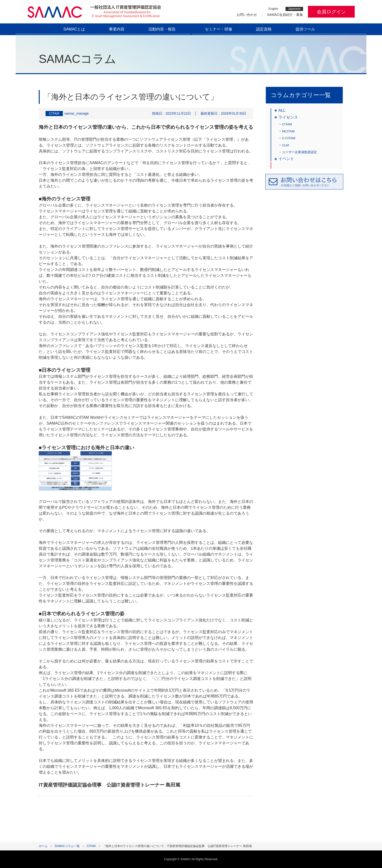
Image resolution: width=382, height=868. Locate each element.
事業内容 (117, 29)
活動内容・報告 (162, 29)
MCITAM (288, 131)
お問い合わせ (247, 15)
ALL (282, 110)
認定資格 (264, 29)
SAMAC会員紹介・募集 (285, 15)
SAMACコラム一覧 (67, 846)
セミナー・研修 (219, 29)
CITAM (287, 124)
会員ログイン (331, 12)
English (273, 9)
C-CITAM (289, 138)
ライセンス (288, 117)
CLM (286, 145)
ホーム (43, 846)
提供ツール (305, 29)
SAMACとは (74, 29)
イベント (286, 159)
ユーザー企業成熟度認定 (300, 152)
